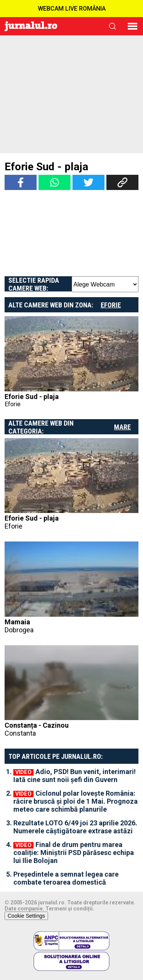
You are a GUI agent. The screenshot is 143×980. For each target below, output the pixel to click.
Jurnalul (31, 26)
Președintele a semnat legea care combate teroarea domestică (66, 878)
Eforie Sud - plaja (32, 397)
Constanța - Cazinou (71, 729)
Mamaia (71, 626)
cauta (112, 26)
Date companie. (24, 909)
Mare (122, 427)
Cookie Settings (26, 916)
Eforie (111, 305)
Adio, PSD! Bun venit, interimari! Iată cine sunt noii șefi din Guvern (75, 776)
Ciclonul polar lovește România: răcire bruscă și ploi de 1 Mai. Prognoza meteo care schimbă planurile (76, 801)
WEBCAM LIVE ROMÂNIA (72, 9)
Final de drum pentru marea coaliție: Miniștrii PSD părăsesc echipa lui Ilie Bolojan (74, 853)
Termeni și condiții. (70, 909)
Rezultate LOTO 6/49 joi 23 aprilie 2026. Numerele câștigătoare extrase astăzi (75, 827)
